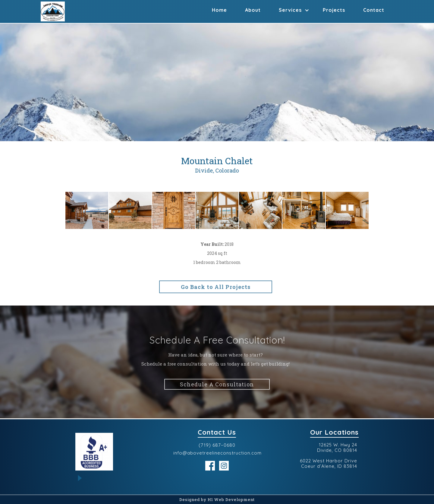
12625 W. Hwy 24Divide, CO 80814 (337, 448)
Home (219, 10)
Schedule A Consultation (217, 386)
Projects (334, 10)
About (253, 10)
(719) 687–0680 (217, 445)
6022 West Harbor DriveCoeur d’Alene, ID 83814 (329, 464)
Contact (374, 10)
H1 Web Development (231, 499)
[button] (292, 9)
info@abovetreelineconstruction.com (217, 453)
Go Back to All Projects (214, 287)
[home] (53, 11)
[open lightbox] (87, 210)
